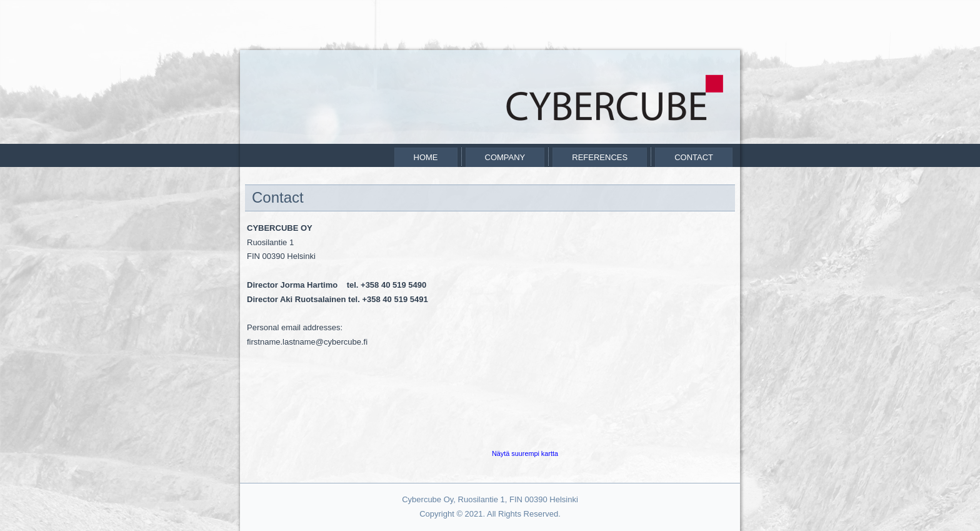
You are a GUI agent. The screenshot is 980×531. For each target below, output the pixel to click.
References (600, 157)
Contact (694, 157)
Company (505, 157)
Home (426, 157)
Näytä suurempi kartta (525, 453)
